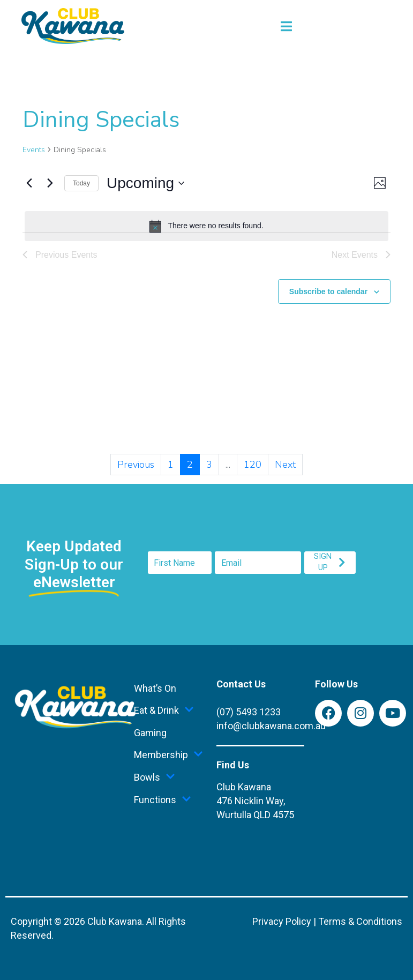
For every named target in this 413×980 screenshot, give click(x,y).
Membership (168, 755)
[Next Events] (50, 183)
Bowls (155, 777)
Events (34, 150)
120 (253, 465)
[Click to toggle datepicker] (145, 183)
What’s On (155, 688)
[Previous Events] (29, 183)
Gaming (150, 733)
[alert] (206, 226)
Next (285, 465)
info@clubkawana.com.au (271, 726)
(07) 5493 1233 (249, 712)
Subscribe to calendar (328, 291)
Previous (136, 465)
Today (81, 183)
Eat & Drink (164, 710)
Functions (163, 800)
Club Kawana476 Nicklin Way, (255, 801)
